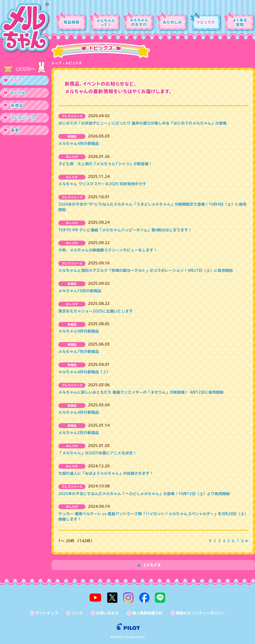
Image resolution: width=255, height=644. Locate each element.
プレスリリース (24, 118)
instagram (128, 597)
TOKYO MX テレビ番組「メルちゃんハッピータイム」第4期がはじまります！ (125, 230)
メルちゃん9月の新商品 (79, 331)
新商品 (24, 105)
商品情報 (71, 22)
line (158, 597)
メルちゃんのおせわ (138, 22)
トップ (56, 63)
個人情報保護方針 (147, 612)
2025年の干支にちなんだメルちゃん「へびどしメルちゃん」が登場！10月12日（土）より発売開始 (144, 494)
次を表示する (247, 541)
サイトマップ (47, 612)
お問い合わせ (107, 612)
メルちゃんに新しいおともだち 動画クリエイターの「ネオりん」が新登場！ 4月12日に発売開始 (141, 392)
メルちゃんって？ (105, 22)
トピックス (206, 22)
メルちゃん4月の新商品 (79, 143)
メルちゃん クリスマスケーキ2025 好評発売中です (102, 184)
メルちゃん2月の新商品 (79, 433)
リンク (77, 612)
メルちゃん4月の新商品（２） (84, 372)
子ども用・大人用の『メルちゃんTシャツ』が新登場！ (105, 164)
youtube (98, 597)
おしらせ (24, 93)
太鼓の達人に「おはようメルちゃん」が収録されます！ (106, 473)
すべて (24, 80)
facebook (143, 597)
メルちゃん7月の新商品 (79, 351)
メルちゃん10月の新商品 (80, 291)
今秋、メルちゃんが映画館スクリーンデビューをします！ (108, 250)
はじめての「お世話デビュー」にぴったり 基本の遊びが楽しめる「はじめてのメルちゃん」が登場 (142, 123)
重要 (24, 130)
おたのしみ (172, 22)
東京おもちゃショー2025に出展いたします (95, 311)
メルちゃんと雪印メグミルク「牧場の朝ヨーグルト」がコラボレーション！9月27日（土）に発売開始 (146, 270)
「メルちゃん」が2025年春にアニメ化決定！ (97, 453)
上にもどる (153, 565)
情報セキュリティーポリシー (200, 612)
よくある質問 (239, 22)
